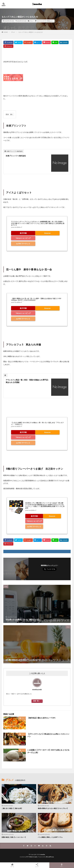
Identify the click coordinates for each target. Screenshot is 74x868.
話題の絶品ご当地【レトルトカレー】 (14, 837)
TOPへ (62, 865)
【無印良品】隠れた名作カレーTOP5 (41, 718)
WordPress (50, 857)
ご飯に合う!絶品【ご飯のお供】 (12, 808)
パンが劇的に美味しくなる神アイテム (50, 837)
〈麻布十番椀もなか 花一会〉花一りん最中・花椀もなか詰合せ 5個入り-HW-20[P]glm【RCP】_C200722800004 (36, 299)
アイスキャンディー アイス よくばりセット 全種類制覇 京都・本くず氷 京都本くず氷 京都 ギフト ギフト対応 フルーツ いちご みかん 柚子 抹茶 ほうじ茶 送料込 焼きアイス (38, 223)
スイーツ (39, 21)
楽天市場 (23, 233)
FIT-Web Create (32, 857)
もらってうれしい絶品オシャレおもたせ (31, 32)
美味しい (50, 21)
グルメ (32, 21)
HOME (6, 32)
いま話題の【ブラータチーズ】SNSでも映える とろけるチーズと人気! (48, 751)
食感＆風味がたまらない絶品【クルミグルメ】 (53, 808)
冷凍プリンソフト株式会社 (16, 156)
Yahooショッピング (23, 238)
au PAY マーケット (23, 244)
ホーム (12, 865)
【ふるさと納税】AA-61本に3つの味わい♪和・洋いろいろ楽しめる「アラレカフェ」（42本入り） (37, 423)
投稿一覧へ (36, 701)
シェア (37, 865)
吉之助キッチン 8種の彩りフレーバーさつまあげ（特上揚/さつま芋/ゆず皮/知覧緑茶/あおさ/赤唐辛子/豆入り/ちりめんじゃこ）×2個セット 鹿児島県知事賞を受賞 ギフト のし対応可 (45, 505)
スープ (44, 21)
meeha (43, 854)
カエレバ (19, 227)
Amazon (47, 233)
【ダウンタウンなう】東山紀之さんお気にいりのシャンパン (48, 735)
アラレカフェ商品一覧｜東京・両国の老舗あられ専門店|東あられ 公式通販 (27, 381)
